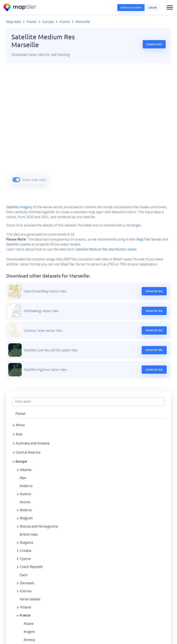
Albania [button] (26, 470)
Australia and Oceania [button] (33, 443)
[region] (88, 129)
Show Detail (154, 291)
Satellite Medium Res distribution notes (106, 249)
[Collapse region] (14, 461)
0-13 (70, 234)
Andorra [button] (26, 486)
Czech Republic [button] (31, 567)
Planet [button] (20, 414)
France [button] (25, 615)
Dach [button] (24, 575)
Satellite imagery (19, 207)
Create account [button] (131, 8)
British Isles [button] (29, 534)
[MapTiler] (20, 8)
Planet (32, 22)
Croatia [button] (26, 551)
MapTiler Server (149, 239)
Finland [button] (25, 607)
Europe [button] (21, 461)
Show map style (34, 180)
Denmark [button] (27, 583)
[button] (170, 7)
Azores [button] (25, 502)
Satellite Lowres (18, 244)
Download (154, 44)
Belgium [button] (26, 518)
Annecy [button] (29, 640)
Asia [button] (19, 434)
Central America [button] (28, 452)
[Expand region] (14, 425)
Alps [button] (23, 478)
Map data (14, 22)
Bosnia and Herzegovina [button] (39, 526)
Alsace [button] (29, 624)
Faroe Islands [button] (30, 599)
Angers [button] (29, 632)
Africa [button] (20, 425)
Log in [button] (153, 8)
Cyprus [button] (25, 559)
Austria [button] (25, 494)
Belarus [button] (26, 510)
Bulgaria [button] (26, 542)
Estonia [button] (26, 591)
